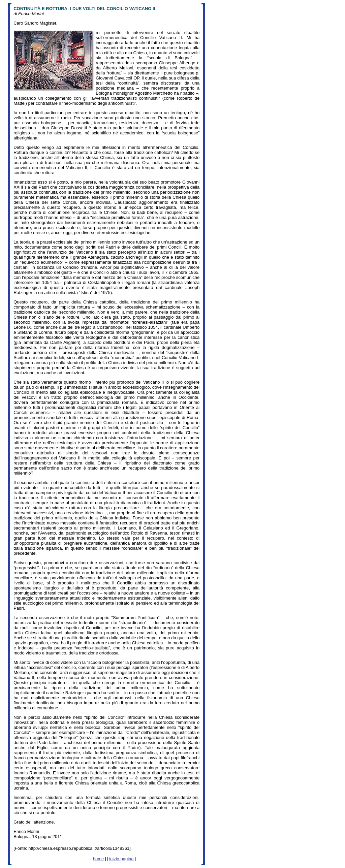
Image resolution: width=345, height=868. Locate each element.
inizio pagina (121, 859)
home (99, 859)
